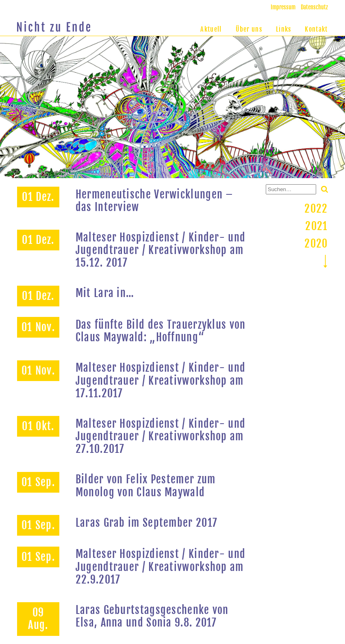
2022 (316, 209)
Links (284, 29)
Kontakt (316, 29)
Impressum (283, 7)
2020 (316, 243)
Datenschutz (314, 7)
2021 (316, 226)
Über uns (249, 29)
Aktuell (211, 29)
